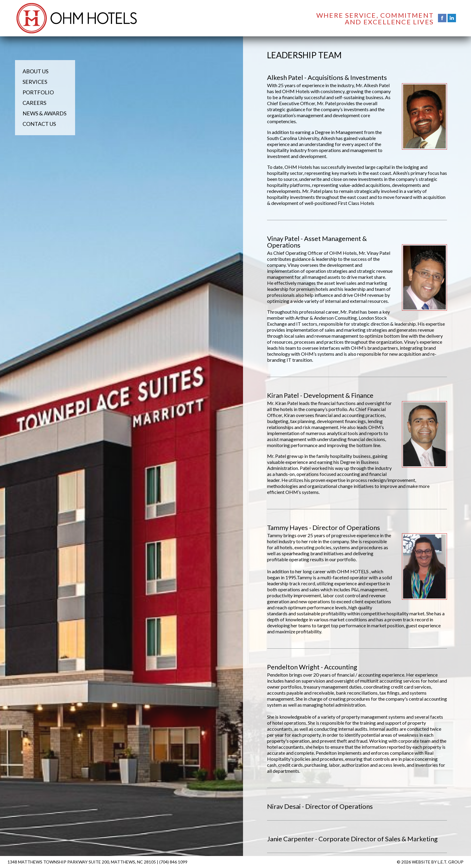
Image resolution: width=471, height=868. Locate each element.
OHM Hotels (77, 18)
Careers (34, 103)
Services (35, 82)
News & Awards (44, 113)
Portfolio (38, 92)
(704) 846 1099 (173, 862)
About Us (35, 71)
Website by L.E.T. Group (438, 862)
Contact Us (39, 124)
